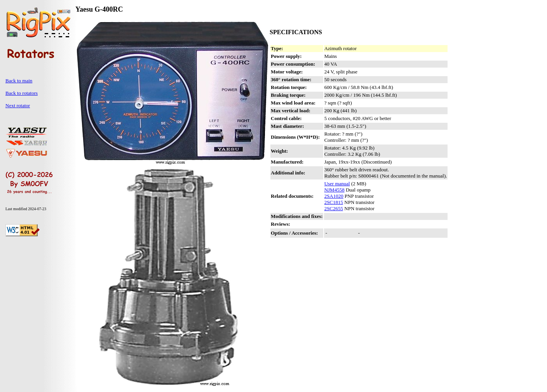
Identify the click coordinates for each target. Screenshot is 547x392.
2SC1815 (334, 202)
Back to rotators (22, 93)
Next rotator (18, 105)
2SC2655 (334, 208)
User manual (337, 184)
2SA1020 (334, 196)
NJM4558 (334, 190)
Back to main (19, 81)
